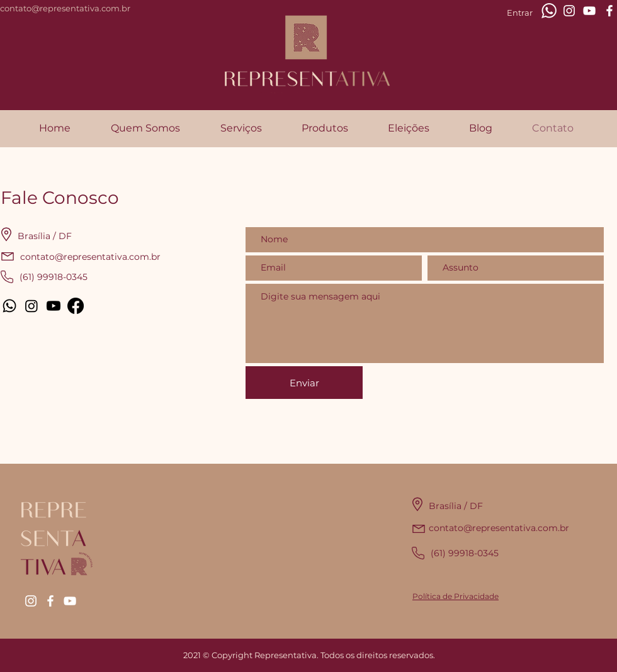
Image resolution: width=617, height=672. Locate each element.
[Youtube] (54, 306)
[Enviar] (304, 383)
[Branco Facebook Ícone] (609, 11)
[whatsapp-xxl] (549, 11)
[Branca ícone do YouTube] (589, 11)
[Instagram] (31, 306)
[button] (241, 128)
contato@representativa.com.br (65, 8)
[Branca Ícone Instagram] (569, 11)
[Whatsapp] (9, 306)
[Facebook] (76, 306)
